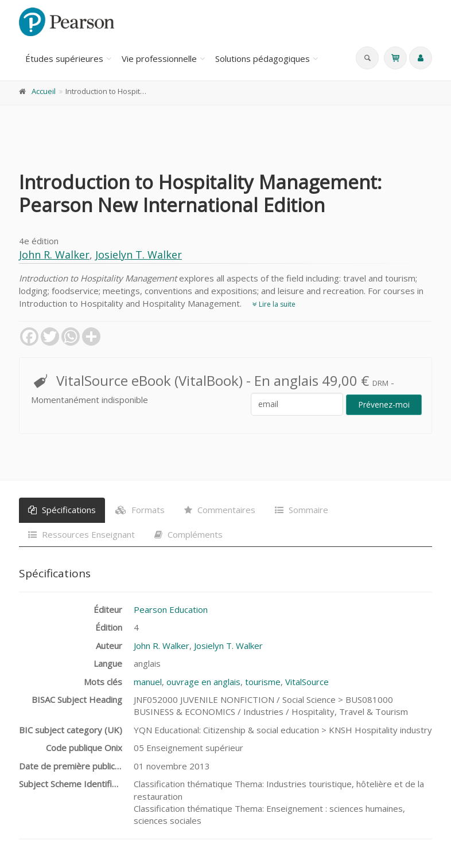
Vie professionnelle (159, 58)
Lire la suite (274, 304)
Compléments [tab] (188, 534)
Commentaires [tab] (220, 510)
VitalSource (307, 682)
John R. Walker (54, 255)
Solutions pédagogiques (263, 58)
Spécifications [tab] (62, 510)
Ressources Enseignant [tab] (81, 534)
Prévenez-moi (384, 404)
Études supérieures (64, 58)
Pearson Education (171, 609)
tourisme (263, 682)
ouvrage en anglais (203, 682)
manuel (148, 682)
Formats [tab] (140, 510)
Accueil (44, 91)
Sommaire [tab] (302, 510)
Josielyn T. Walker (139, 255)
